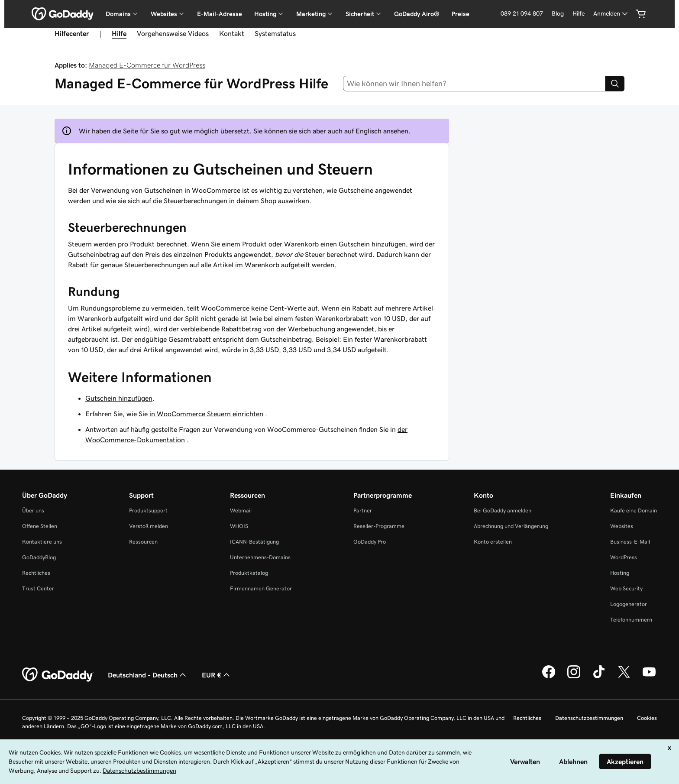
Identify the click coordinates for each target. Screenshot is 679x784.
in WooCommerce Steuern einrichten (206, 414)
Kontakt (232, 33)
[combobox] (474, 84)
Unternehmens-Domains (260, 557)
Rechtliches (36, 573)
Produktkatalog (249, 573)
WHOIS (239, 526)
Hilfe (579, 13)
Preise (461, 14)
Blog (558, 13)
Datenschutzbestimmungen (589, 718)
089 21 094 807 (522, 13)
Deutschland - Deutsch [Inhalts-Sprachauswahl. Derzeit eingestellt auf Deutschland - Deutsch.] (148, 675)
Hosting (620, 573)
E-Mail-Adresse (220, 14)
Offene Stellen (40, 526)
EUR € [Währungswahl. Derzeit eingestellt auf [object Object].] (217, 675)
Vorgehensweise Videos (173, 33)
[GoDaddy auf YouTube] (649, 677)
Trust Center (38, 588)
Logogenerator (629, 604)
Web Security (626, 588)
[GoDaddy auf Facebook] (549, 677)
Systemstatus (275, 33)
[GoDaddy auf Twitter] (624, 677)
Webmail (241, 510)
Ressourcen (143, 542)
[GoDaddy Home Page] (58, 675)
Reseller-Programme (379, 526)
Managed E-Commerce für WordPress (147, 65)
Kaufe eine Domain (634, 510)
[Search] (615, 84)
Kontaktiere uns (42, 542)
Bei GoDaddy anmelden (503, 510)
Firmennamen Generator (261, 588)
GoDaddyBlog (39, 557)
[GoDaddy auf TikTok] (599, 677)
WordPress (624, 557)
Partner (363, 510)
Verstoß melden (149, 526)
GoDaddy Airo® (417, 14)
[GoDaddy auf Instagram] (574, 677)
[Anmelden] (611, 14)
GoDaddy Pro (370, 542)
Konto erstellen (493, 542)
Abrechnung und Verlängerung (511, 526)
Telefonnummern (631, 620)
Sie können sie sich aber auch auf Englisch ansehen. (332, 131)
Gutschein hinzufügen (119, 398)
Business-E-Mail (630, 542)
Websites (622, 526)
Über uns (33, 510)
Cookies (647, 718)
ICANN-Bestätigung (254, 542)
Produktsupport (148, 510)
